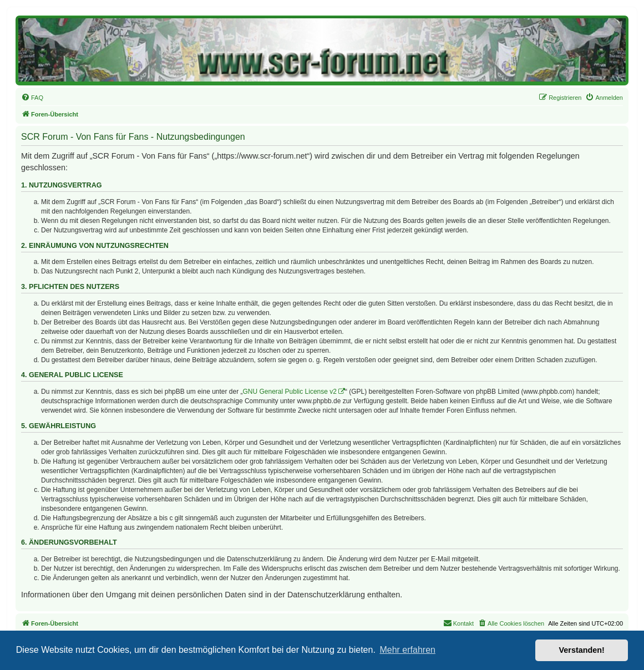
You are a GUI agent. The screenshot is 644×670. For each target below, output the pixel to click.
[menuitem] (32, 98)
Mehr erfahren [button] (407, 650)
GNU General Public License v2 (290, 392)
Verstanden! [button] (582, 650)
